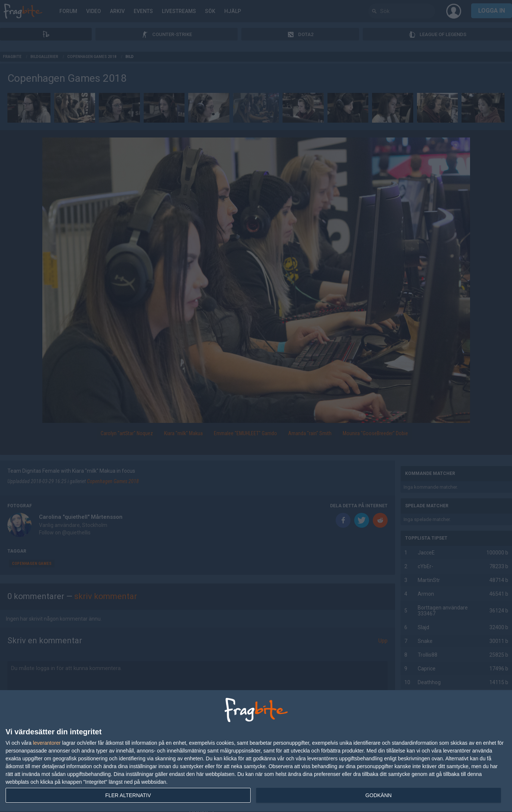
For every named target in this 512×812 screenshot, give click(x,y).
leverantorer (47, 743)
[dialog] (256, 751)
